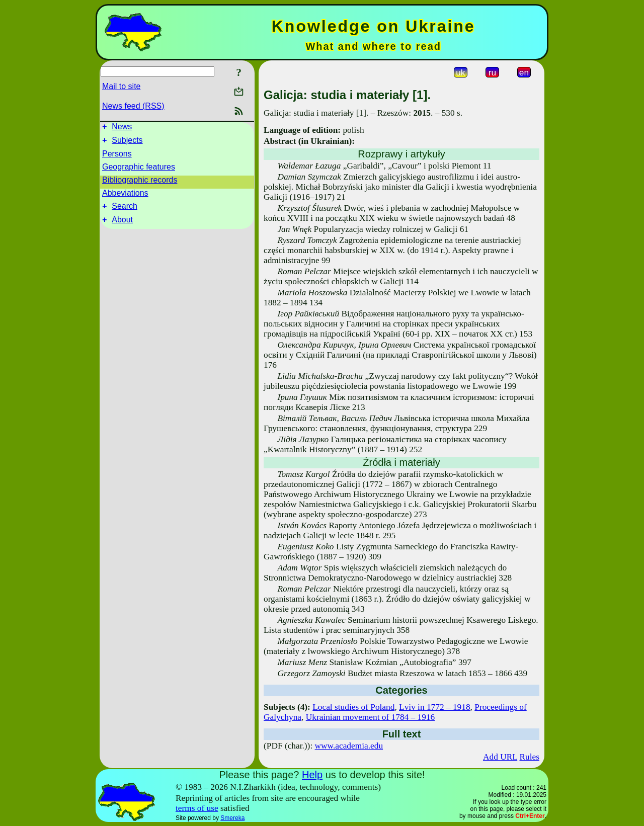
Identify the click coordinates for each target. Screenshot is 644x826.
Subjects (127, 143)
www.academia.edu (349, 746)
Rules (530, 757)
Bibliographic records (140, 183)
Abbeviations (125, 196)
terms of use (197, 808)
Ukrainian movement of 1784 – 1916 (371, 717)
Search (125, 211)
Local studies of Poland (353, 707)
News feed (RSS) (133, 106)
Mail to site (121, 86)
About (122, 226)
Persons (117, 157)
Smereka (232, 818)
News (122, 128)
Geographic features (139, 170)
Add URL (500, 757)
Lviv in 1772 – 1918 (435, 707)
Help (312, 775)
